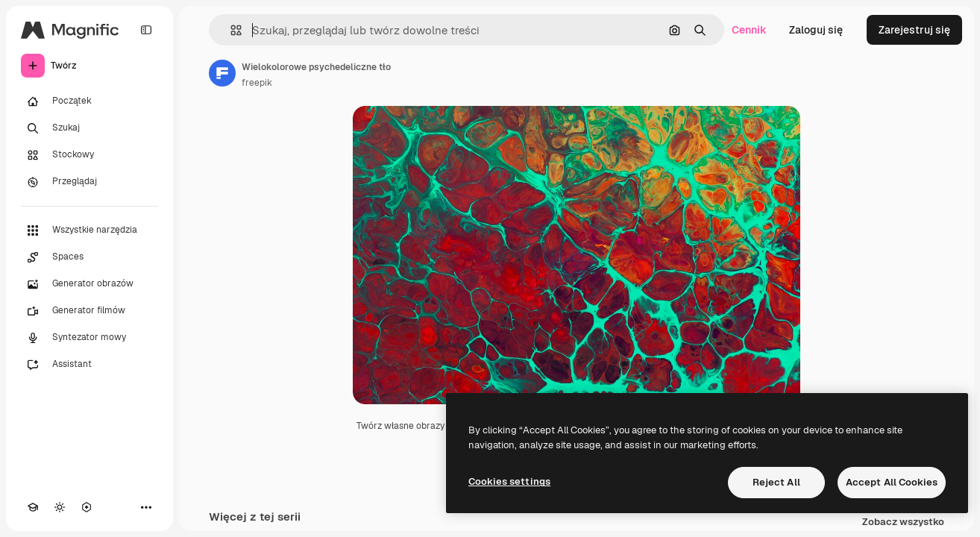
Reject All (776, 482)
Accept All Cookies (892, 482)
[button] (230, 30)
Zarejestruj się (914, 30)
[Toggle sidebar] (146, 30)
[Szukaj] (89, 128)
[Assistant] (89, 365)
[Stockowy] (89, 155)
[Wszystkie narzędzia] (89, 230)
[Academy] (33, 507)
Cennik (749, 30)
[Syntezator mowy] (89, 338)
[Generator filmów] (89, 311)
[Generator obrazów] (89, 284)
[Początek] (89, 101)
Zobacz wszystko (903, 522)
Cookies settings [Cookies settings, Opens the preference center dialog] (509, 481)
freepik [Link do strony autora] (257, 83)
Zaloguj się (816, 30)
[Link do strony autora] (222, 73)
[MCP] (87, 507)
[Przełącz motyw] (60, 507)
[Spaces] (89, 257)
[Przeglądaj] (89, 182)
